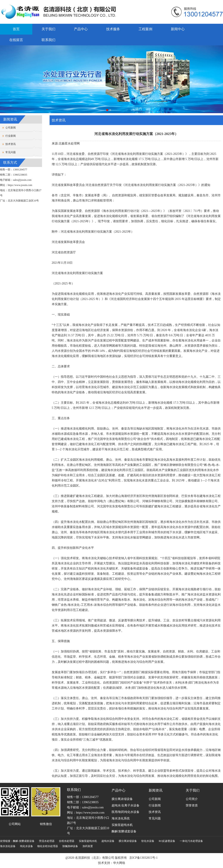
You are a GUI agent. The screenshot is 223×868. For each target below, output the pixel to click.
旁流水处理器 (47, 841)
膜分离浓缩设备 (122, 799)
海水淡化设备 (8, 846)
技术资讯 (11, 144)
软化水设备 (148, 841)
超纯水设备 (108, 841)
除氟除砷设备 (70, 846)
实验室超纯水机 (122, 825)
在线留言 (16, 40)
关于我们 (48, 29)
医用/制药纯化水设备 (126, 812)
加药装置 (88, 846)
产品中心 (81, 29)
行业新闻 (11, 136)
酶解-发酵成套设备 (24, 841)
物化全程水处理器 (48, 846)
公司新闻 (11, 128)
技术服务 (113, 29)
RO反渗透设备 (167, 841)
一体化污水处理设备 (191, 841)
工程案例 (145, 29)
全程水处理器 (67, 841)
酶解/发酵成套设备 (124, 831)
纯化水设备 (27, 846)
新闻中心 (178, 29)
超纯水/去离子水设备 (126, 805)
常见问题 (11, 152)
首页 (16, 29)
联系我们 (48, 40)
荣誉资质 (192, 805)
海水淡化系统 (121, 818)
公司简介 (192, 799)
